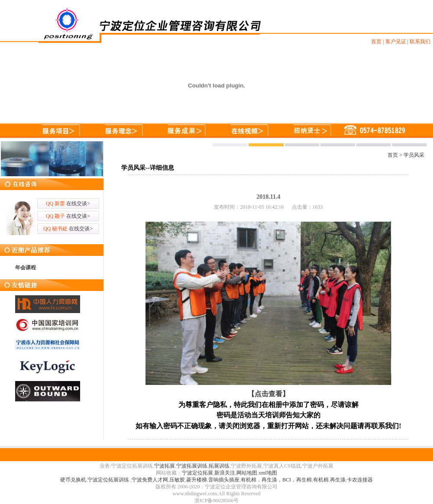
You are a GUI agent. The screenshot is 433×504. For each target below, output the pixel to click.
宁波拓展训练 (192, 466)
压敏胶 (177, 480)
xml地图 (268, 473)
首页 (393, 155)
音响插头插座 (224, 480)
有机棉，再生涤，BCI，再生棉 (276, 480)
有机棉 (321, 480)
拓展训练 (219, 466)
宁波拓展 (165, 466)
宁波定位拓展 (197, 473)
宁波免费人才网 (150, 480)
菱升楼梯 (197, 480)
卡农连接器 (360, 480)
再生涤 (338, 480)
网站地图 (247, 473)
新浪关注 (225, 473)
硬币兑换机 (73, 480)
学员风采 (414, 155)
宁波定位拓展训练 (109, 480)
